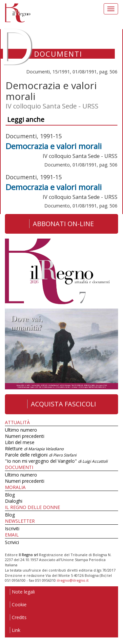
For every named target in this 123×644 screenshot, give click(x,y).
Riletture (34, 449)
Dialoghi (14, 501)
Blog (10, 495)
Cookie (18, 605)
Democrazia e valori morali (54, 146)
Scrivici (12, 542)
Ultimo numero (21, 430)
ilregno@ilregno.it (73, 580)
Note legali (22, 592)
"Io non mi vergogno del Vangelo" (56, 461)
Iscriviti (12, 528)
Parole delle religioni (41, 455)
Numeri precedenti (25, 436)
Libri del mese (20, 442)
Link (15, 630)
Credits (18, 617)
